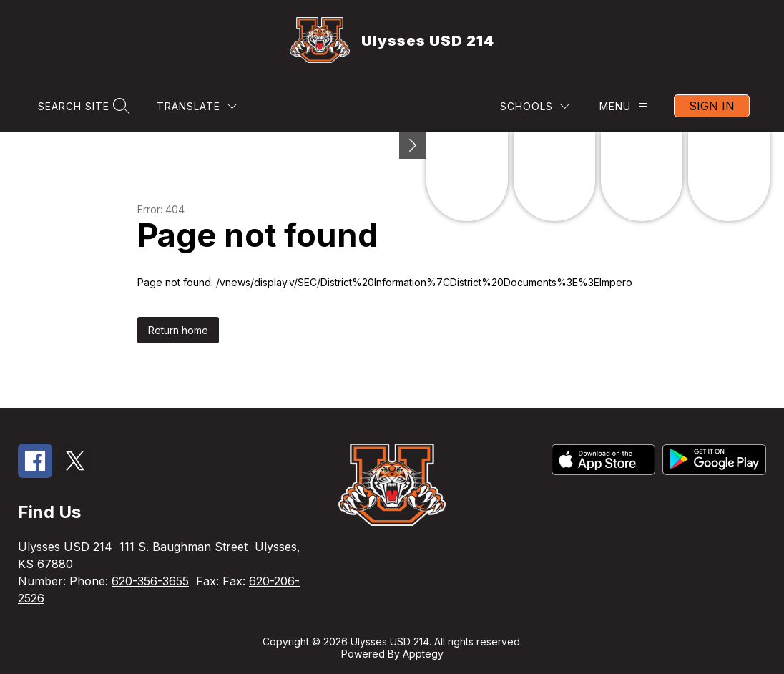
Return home (178, 330)
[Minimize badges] (413, 145)
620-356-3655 (150, 581)
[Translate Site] (197, 106)
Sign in (712, 106)
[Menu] (623, 106)
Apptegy (423, 654)
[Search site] (82, 106)
